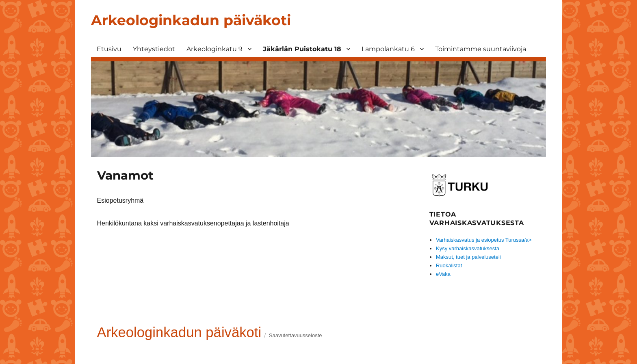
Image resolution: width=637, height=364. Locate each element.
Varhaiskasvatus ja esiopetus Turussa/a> (484, 240)
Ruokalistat (449, 265)
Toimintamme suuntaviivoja (481, 49)
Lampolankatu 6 (388, 49)
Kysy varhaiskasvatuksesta (468, 248)
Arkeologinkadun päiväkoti (191, 20)
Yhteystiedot (154, 49)
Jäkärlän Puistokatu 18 (302, 49)
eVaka (443, 274)
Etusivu (109, 49)
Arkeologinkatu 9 (214, 49)
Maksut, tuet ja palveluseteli (468, 257)
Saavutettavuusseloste (296, 335)
